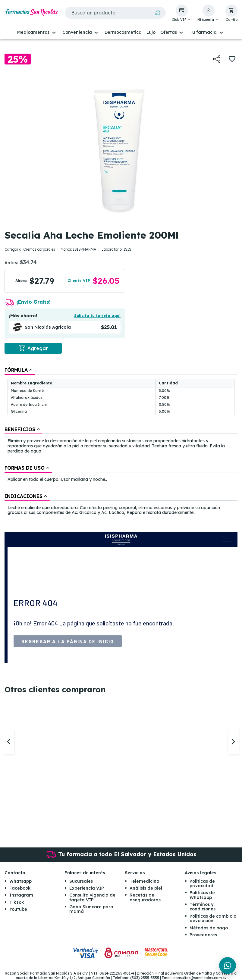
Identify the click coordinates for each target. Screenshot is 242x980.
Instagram (21, 895)
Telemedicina (145, 881)
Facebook (20, 888)
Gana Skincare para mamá (91, 909)
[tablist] (121, 442)
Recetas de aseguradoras (145, 897)
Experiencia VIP (87, 888)
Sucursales (81, 881)
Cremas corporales (39, 249)
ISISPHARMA (85, 249)
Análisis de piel (146, 888)
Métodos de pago (209, 928)
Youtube (18, 909)
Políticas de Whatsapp (202, 895)
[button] (182, 13)
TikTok (17, 902)
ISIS (127, 249)
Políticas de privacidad (202, 883)
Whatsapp (20, 881)
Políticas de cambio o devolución (213, 918)
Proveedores (203, 935)
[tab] (20, 370)
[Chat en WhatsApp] (228, 966)
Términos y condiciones (203, 907)
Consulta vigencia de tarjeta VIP (92, 897)
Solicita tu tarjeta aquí (97, 316)
